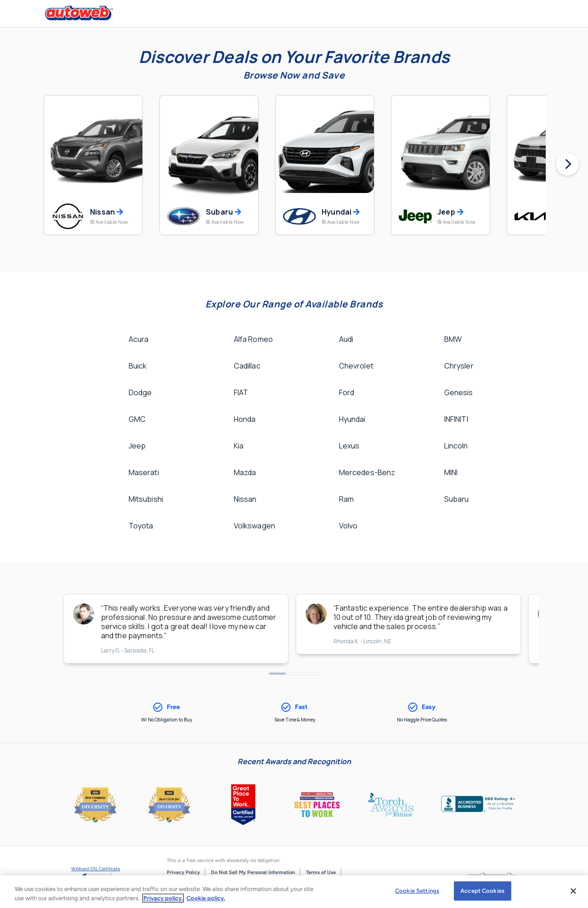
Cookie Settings (417, 891)
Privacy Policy (183, 872)
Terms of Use (321, 872)
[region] (294, 892)
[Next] (567, 164)
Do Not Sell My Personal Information (253, 872)
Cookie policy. (206, 898)
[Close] (573, 891)
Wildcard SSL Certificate (96, 869)
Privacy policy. (163, 898)
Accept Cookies (482, 891)
